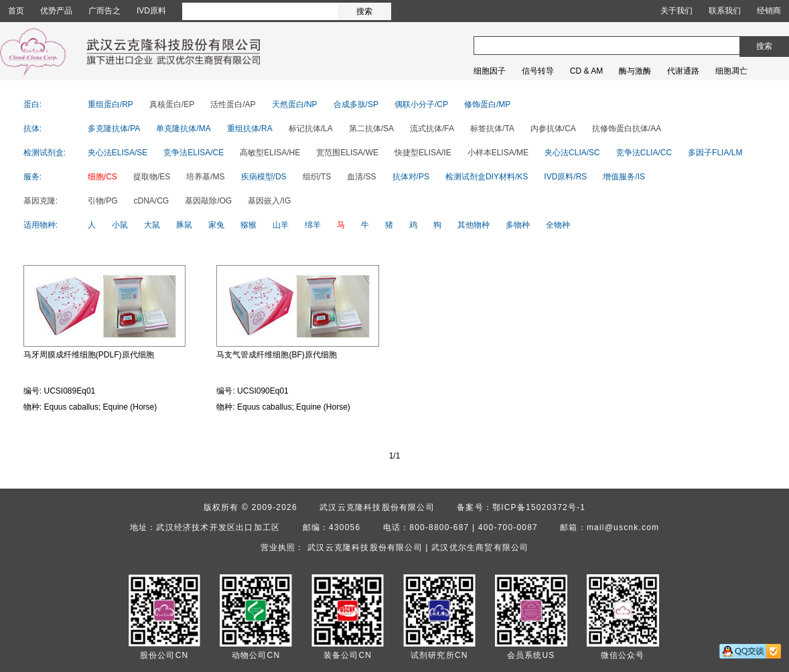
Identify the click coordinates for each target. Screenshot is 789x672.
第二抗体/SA (371, 129)
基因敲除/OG (208, 201)
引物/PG (103, 201)
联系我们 (725, 11)
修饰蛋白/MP (487, 104)
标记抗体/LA (311, 129)
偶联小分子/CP (421, 104)
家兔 (216, 225)
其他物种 (474, 225)
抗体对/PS (411, 177)
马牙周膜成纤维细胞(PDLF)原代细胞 (89, 355)
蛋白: (32, 104)
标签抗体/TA (492, 129)
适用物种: (41, 225)
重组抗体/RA (250, 129)
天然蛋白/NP (295, 104)
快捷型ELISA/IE (423, 153)
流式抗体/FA (432, 129)
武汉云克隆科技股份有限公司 (377, 507)
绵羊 (313, 225)
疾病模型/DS (264, 177)
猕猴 (248, 225)
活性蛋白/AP (233, 104)
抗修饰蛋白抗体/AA (627, 129)
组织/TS (317, 177)
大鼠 (152, 225)
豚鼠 (184, 225)
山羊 (281, 225)
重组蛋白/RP (111, 104)
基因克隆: (41, 201)
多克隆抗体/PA (114, 129)
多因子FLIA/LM (715, 153)
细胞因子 (490, 71)
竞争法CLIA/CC (644, 153)
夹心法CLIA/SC (572, 153)
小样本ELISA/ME (498, 153)
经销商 (769, 11)
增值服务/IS (624, 177)
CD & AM (586, 71)
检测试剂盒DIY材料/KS (487, 177)
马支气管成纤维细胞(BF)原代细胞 (276, 355)
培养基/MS (205, 177)
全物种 (558, 225)
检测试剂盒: (45, 153)
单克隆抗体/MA (183, 129)
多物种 (518, 225)
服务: (32, 177)
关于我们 (676, 11)
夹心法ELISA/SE (118, 153)
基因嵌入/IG (269, 201)
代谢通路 (683, 71)
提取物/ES (152, 177)
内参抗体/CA (553, 129)
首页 (16, 11)
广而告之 (104, 11)
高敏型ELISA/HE (270, 153)
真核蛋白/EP (172, 104)
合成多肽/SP (356, 104)
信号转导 (538, 71)
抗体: (32, 129)
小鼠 (120, 225)
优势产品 (56, 11)
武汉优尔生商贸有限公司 (480, 548)
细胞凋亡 (731, 71)
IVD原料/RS (565, 177)
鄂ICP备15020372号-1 (539, 507)
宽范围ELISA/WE (347, 153)
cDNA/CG (152, 201)
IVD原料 (151, 11)
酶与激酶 (635, 71)
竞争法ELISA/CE (194, 153)
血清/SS (361, 177)
